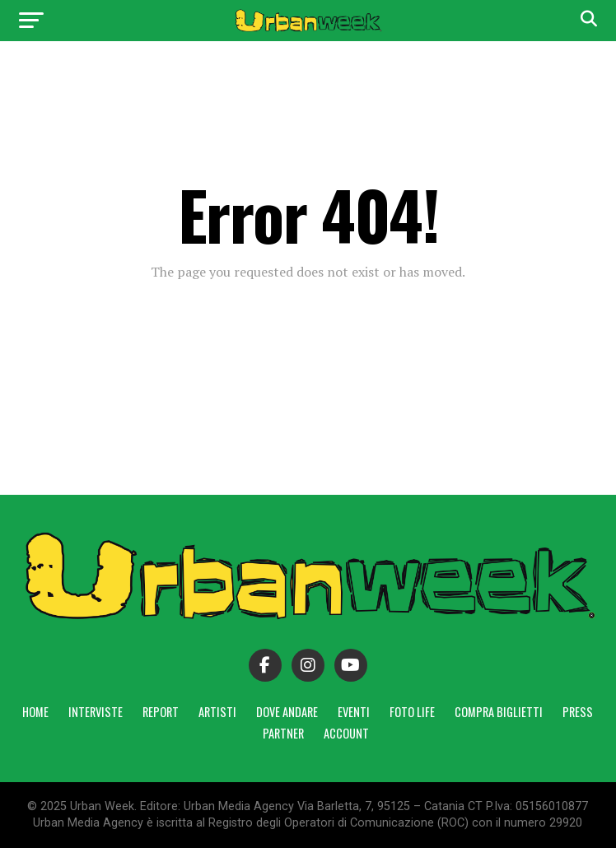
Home (35, 712)
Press (578, 712)
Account (346, 733)
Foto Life (412, 712)
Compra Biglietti (499, 712)
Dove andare (287, 712)
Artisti (217, 712)
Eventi (354, 712)
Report (161, 712)
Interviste (96, 712)
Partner (283, 733)
